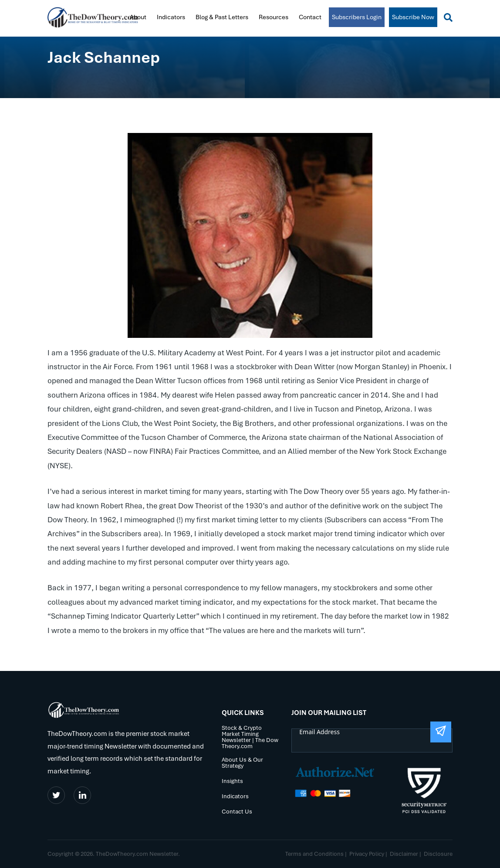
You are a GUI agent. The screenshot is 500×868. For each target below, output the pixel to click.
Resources (274, 17)
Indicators (171, 17)
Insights (232, 781)
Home (118, 17)
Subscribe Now (413, 17)
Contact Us (237, 812)
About (138, 17)
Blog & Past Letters (222, 17)
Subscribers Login (357, 17)
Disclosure (438, 854)
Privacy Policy (367, 854)
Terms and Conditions (314, 854)
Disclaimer (404, 854)
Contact (310, 17)
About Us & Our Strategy (242, 763)
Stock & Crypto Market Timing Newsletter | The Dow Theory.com (250, 737)
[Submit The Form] (441, 732)
